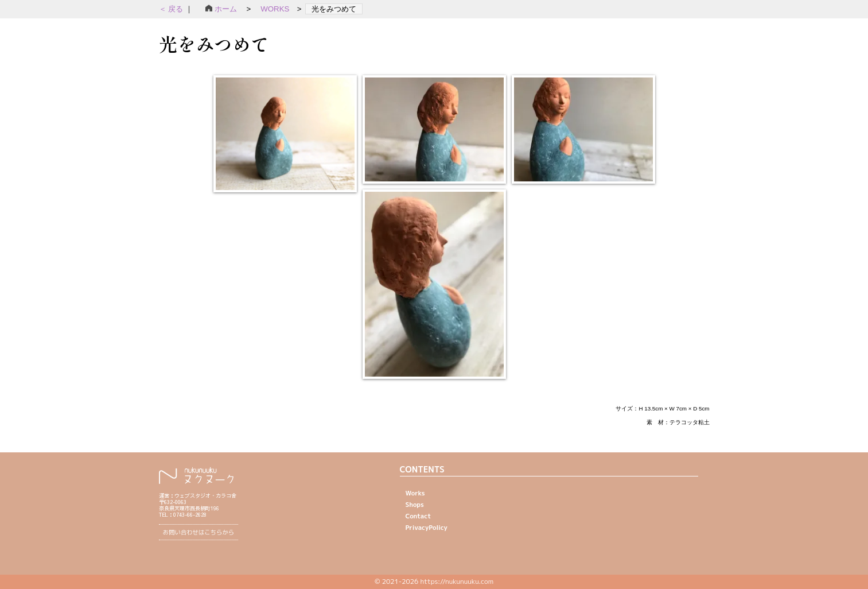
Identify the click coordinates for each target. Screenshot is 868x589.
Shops (415, 505)
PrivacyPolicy (427, 528)
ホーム (225, 9)
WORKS (275, 9)
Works (415, 493)
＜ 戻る (172, 9)
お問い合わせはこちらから (199, 532)
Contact (419, 516)
